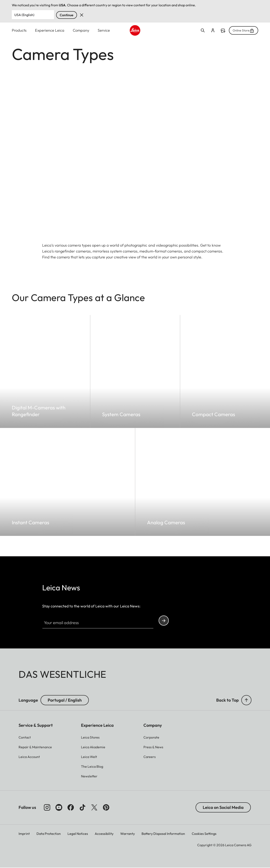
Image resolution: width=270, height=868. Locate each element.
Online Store (244, 30)
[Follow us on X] (94, 808)
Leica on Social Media (223, 808)
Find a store (223, 31)
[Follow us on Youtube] (59, 808)
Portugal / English (65, 700)
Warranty (128, 834)
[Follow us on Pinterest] (106, 808)
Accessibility (104, 834)
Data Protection (49, 834)
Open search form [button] (203, 30)
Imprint (24, 834)
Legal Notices (78, 834)
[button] (246, 700)
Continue (67, 15)
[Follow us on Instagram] (47, 808)
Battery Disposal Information (163, 834)
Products (19, 30)
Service (104, 30)
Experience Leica (50, 30)
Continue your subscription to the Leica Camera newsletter (164, 621)
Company (81, 30)
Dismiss (82, 15)
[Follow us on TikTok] (82, 808)
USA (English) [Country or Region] (24, 15)
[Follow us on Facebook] (71, 808)
